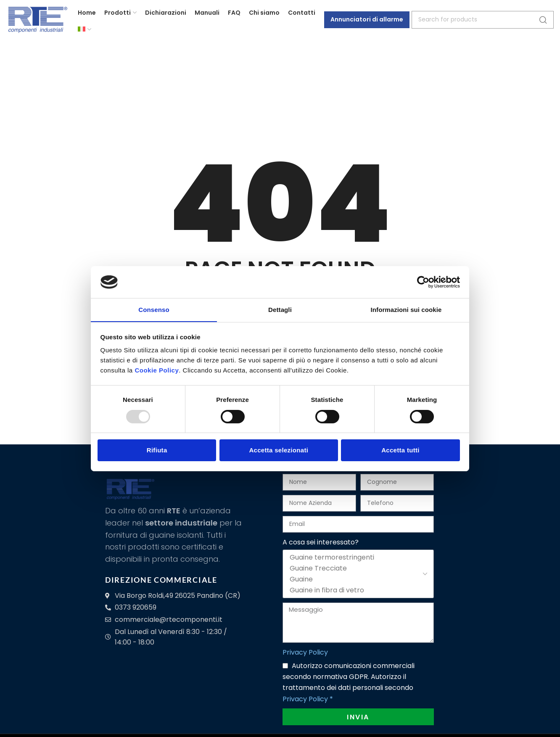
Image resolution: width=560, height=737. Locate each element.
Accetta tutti (400, 450)
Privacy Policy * (308, 699)
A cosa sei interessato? (321, 542)
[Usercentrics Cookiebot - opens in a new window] (423, 282)
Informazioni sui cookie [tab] (406, 310)
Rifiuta (157, 450)
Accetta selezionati (279, 450)
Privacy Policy (305, 652)
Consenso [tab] (154, 310)
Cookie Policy (157, 371)
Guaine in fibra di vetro (357, 590)
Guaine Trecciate (357, 568)
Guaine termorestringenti (357, 557)
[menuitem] (85, 32)
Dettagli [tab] (280, 310)
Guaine (357, 579)
